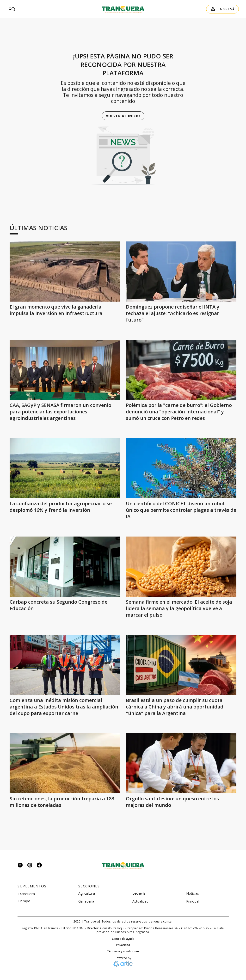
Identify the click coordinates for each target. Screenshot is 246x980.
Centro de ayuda (123, 939)
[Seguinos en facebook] (39, 866)
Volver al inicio (123, 116)
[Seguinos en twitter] (20, 866)
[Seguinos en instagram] (30, 866)
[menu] (44, 9)
